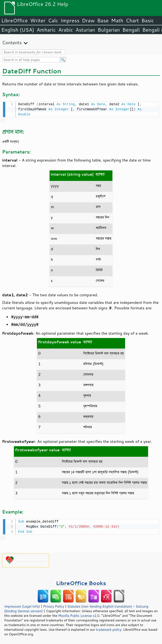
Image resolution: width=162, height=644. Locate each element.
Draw (88, 20)
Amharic (46, 30)
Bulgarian (109, 30)
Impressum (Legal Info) (22, 605)
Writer (38, 20)
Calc (53, 20)
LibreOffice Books (81, 582)
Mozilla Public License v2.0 (79, 615)
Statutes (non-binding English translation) (100, 605)
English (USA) (18, 30)
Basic (148, 20)
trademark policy (109, 629)
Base (103, 20)
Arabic (66, 30)
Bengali (131, 30)
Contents (12, 42)
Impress (70, 20)
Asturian (85, 30)
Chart (132, 20)
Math (117, 20)
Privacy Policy (54, 605)
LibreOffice (14, 20)
